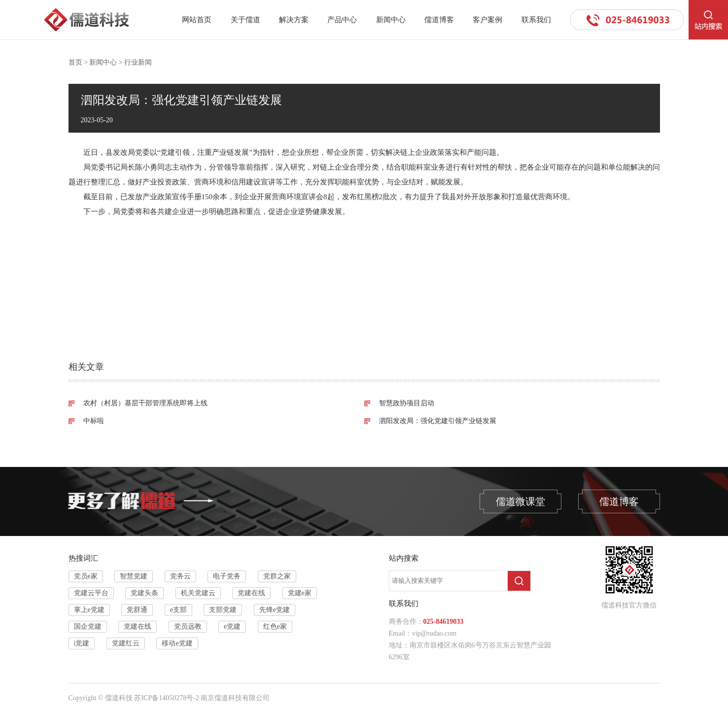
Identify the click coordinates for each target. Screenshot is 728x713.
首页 (75, 62)
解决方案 (294, 20)
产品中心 (342, 20)
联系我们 (536, 20)
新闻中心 (391, 20)
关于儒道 (245, 20)
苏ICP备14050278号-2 (166, 698)
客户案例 (487, 20)
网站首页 (197, 20)
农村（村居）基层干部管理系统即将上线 (145, 403)
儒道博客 (439, 20)
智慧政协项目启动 (407, 403)
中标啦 (94, 421)
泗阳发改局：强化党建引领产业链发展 (438, 421)
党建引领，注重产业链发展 (205, 152)
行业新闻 (138, 62)
